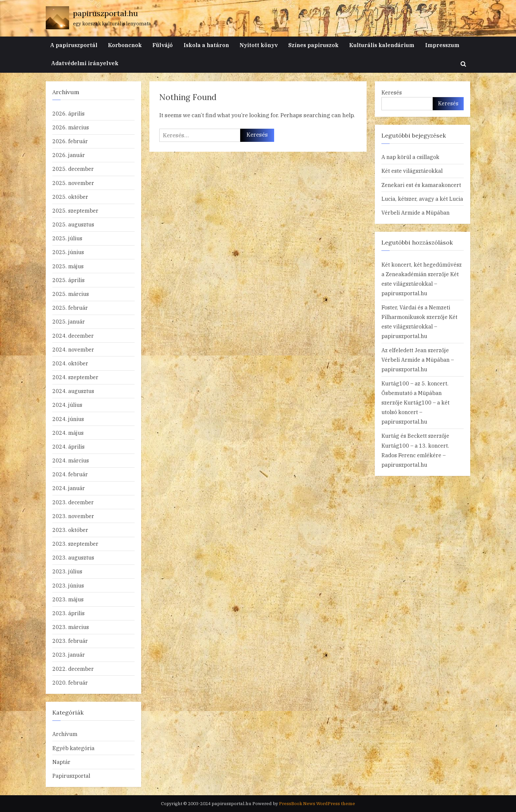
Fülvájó (163, 45)
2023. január (69, 655)
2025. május (68, 266)
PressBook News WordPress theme (317, 803)
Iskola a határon (206, 45)
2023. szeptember (75, 544)
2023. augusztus (73, 557)
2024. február (70, 474)
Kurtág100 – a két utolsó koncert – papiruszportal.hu (415, 412)
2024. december (73, 336)
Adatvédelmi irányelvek (85, 63)
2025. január (69, 321)
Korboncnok (125, 45)
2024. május (68, 433)
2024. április (68, 446)
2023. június (68, 585)
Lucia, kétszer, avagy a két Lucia (422, 199)
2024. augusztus (73, 391)
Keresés (392, 92)
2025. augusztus (73, 224)
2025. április (68, 280)
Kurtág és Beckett (404, 436)
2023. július (67, 571)
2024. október (70, 363)
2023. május (68, 599)
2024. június (68, 419)
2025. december (73, 169)
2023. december (73, 502)
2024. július (67, 405)
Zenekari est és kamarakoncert (421, 185)
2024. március (71, 460)
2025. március (71, 294)
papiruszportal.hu (105, 13)
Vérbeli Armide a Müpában (415, 212)
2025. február (70, 308)
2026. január (69, 155)
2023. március (71, 627)
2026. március (71, 127)
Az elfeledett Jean (404, 350)
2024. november (73, 349)
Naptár (61, 762)
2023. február (70, 641)
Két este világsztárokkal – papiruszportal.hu (420, 284)
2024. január (69, 488)
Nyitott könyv (259, 45)
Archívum (65, 734)
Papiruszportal (71, 776)
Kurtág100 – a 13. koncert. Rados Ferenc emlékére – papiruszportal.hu (415, 455)
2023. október (70, 530)
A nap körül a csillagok (410, 157)
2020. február (70, 682)
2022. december (73, 669)
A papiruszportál (74, 45)
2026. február (70, 141)
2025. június (68, 252)
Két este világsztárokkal (412, 171)
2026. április (68, 113)
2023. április (68, 613)
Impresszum (442, 45)
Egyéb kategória (73, 748)
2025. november (73, 183)
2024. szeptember (75, 377)
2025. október (70, 197)
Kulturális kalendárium (382, 45)
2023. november (73, 516)
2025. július (67, 238)
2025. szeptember (75, 210)
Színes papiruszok (313, 45)
